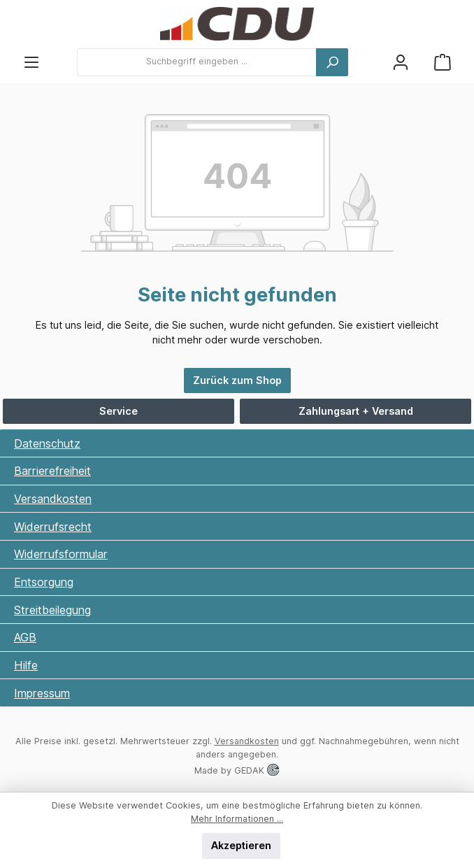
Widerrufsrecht (53, 527)
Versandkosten (53, 499)
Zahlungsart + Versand (356, 411)
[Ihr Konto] (401, 62)
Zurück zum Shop (237, 380)
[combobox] (197, 62)
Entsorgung (44, 582)
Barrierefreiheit (52, 471)
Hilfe (26, 665)
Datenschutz (47, 443)
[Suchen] (332, 62)
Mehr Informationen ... (237, 819)
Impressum (42, 693)
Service (118, 411)
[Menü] (31, 62)
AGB (25, 637)
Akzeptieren (241, 845)
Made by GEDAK (237, 770)
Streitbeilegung (52, 610)
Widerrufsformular (61, 554)
